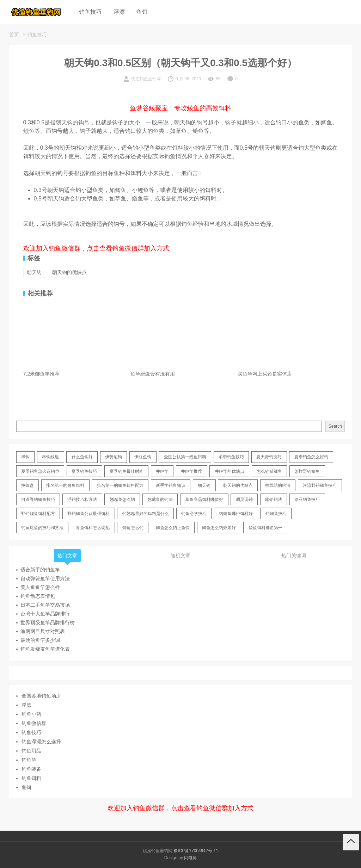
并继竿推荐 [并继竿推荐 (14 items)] (191, 471)
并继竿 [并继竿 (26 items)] (162, 471)
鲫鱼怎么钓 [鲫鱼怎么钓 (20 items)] (133, 528)
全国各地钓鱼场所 (41, 696)
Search (335, 426)
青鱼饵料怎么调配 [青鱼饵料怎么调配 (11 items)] (93, 528)
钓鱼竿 (29, 760)
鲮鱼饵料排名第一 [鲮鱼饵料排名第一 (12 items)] (265, 528)
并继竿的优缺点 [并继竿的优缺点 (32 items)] (230, 471)
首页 (14, 35)
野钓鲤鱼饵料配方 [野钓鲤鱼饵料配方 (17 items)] (38, 514)
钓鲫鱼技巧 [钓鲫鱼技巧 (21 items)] (276, 514)
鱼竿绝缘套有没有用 (153, 374)
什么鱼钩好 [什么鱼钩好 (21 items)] (82, 457)
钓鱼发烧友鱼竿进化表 (45, 649)
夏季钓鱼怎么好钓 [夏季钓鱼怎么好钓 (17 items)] (311, 457)
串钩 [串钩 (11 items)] (25, 457)
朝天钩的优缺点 (69, 272)
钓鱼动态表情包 (38, 596)
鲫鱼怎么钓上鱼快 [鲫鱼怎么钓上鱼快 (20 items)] (173, 528)
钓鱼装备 (31, 769)
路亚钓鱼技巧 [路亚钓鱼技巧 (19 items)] (307, 500)
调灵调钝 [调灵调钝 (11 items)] (244, 500)
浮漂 (119, 12)
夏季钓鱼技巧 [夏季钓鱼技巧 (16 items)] (84, 471)
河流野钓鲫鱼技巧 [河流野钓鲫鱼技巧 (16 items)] (320, 485)
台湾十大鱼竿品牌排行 (45, 614)
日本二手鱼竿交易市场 (45, 605)
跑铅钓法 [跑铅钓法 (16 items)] (274, 500)
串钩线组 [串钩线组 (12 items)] (50, 457)
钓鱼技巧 (90, 12)
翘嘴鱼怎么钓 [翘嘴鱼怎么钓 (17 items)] (122, 500)
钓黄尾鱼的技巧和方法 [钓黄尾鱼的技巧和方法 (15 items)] (42, 528)
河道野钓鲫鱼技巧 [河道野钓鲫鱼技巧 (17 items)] (38, 500)
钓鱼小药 (31, 714)
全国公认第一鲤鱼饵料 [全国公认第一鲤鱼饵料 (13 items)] (185, 457)
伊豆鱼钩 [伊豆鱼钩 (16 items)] (143, 457)
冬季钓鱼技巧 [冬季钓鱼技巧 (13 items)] (231, 457)
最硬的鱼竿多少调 (40, 640)
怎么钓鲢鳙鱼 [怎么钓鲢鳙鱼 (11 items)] (269, 471)
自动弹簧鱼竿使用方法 (45, 578)
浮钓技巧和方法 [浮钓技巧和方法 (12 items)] (82, 500)
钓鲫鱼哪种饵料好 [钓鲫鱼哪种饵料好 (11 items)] (236, 514)
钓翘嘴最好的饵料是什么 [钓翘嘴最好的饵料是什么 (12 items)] (146, 514)
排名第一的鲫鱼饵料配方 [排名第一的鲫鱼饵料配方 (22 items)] (120, 485)
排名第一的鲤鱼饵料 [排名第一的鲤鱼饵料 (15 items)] (65, 485)
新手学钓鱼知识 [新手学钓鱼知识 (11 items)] (171, 485)
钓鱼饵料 (31, 778)
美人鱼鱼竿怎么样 (40, 587)
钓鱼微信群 (34, 723)
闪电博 (190, 858)
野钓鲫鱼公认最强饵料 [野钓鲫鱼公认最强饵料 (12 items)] (88, 514)
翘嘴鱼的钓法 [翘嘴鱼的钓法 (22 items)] (160, 500)
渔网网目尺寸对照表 (43, 631)
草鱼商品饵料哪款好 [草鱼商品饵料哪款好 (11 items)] (204, 500)
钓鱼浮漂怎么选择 (41, 742)
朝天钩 (34, 272)
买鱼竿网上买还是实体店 (265, 374)
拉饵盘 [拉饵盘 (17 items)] (27, 485)
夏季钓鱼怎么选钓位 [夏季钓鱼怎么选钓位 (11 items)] (40, 471)
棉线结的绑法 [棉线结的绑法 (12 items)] (278, 485)
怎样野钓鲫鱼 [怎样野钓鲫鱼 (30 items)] (307, 471)
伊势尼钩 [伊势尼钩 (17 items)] (114, 457)
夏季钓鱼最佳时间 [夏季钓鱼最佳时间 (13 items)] (127, 471)
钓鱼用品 (31, 751)
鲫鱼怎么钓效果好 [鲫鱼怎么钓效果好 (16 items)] (219, 528)
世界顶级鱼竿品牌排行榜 (48, 622)
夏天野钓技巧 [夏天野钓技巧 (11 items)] (269, 457)
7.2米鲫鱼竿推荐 (41, 374)
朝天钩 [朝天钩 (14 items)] (204, 485)
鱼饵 (142, 12)
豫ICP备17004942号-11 (196, 851)
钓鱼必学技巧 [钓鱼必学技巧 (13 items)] (194, 514)
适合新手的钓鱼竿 (40, 570)
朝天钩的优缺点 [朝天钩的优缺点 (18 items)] (238, 485)
